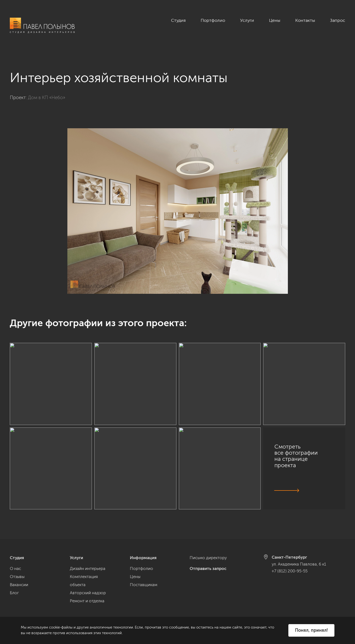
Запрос (338, 20)
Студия (178, 20)
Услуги (247, 20)
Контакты (305, 20)
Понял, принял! (311, 630)
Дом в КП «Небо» (47, 92)
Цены (275, 20)
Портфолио (213, 20)
